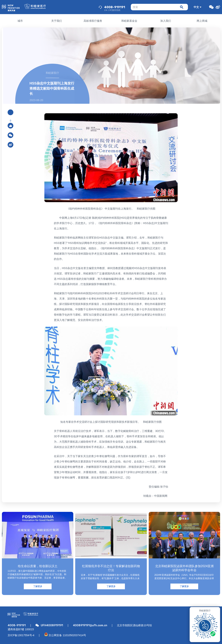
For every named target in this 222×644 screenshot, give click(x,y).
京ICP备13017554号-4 (21, 635)
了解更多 (38, 586)
